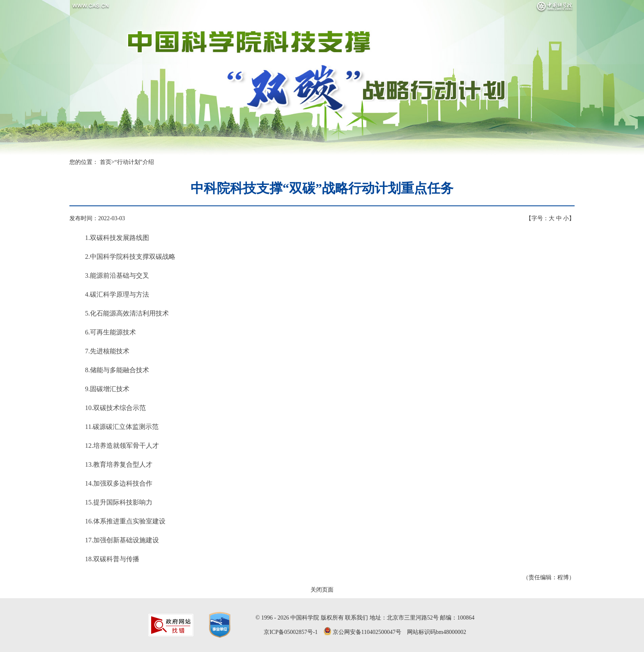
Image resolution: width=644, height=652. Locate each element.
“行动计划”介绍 (134, 162)
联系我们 (356, 618)
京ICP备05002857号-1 (291, 632)
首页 (106, 162)
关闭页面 (322, 590)
